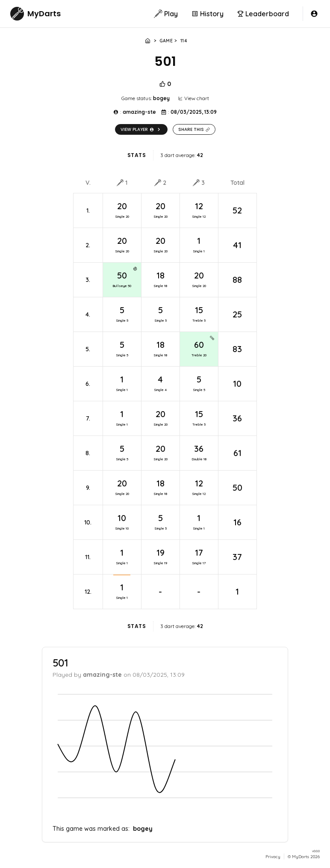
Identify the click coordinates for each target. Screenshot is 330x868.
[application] (165, 752)
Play (166, 14)
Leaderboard (263, 14)
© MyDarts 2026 (304, 856)
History (208, 14)
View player (141, 129)
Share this (194, 129)
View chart (194, 98)
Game (166, 41)
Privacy (273, 856)
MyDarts (44, 13)
